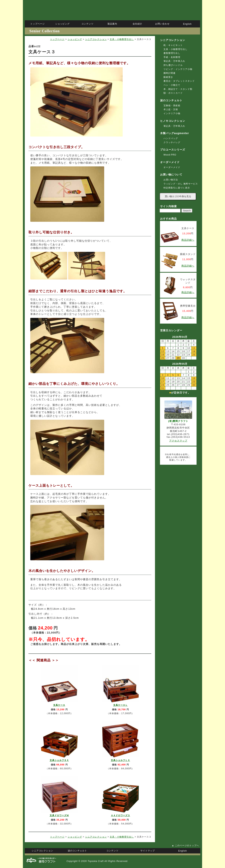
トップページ (57, 39)
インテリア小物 (172, 113)
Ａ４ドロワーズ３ (120, 815)
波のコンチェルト (171, 100)
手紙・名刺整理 (172, 57)
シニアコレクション (96, 39)
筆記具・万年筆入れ (174, 61)
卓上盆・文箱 (171, 109)
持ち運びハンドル (173, 65)
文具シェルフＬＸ (120, 760)
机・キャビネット (173, 45)
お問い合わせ (162, 24)
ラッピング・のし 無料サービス (181, 184)
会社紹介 (137, 24)
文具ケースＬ (120, 705)
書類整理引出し (172, 53)
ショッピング (75, 39)
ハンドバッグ (171, 138)
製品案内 (112, 24)
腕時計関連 (169, 73)
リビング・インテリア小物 (178, 69)
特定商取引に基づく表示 (177, 188)
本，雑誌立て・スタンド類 (178, 89)
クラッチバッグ (172, 142)
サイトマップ (148, 851)
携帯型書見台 (188, 306)
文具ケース (59, 705)
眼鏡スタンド (188, 254)
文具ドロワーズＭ (59, 815)
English (187, 24)
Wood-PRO (170, 155)
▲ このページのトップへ (185, 845)
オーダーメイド (172, 167)
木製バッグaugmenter (175, 133)
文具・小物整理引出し (122, 39)
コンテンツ (87, 24)
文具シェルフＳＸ (59, 760)
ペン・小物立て (172, 85)
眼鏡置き (168, 77)
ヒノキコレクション (173, 121)
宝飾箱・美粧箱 (172, 106)
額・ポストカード (173, 93)
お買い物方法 (171, 180)
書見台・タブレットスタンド (179, 81)
